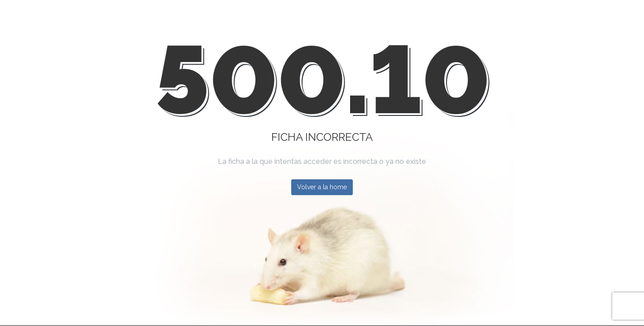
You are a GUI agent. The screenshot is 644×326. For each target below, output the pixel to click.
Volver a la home (322, 187)
